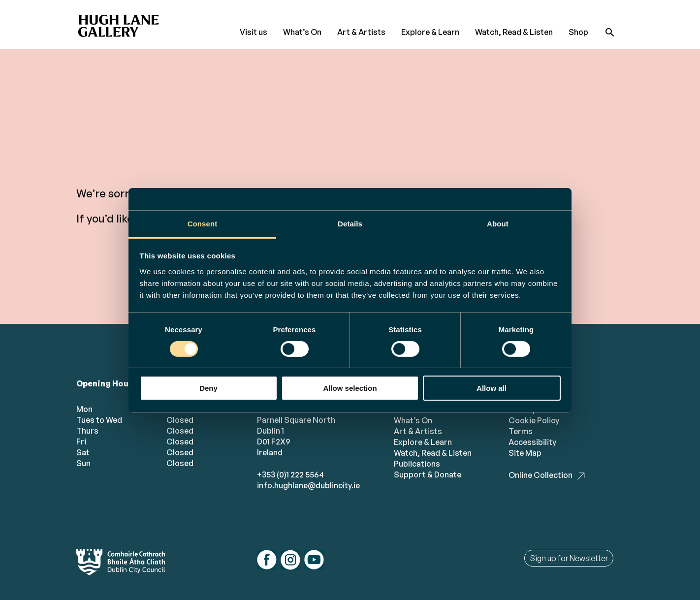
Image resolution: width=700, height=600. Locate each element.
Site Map (525, 453)
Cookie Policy (534, 420)
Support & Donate (428, 474)
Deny (208, 388)
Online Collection (541, 475)
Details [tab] (350, 223)
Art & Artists (361, 32)
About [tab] (498, 223)
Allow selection (350, 388)
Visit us (254, 32)
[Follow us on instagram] (290, 561)
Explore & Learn (430, 32)
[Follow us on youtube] (314, 561)
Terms (521, 431)
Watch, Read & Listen (514, 32)
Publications (417, 464)
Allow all (492, 388)
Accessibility (532, 442)
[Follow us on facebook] (267, 561)
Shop (578, 32)
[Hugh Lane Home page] (121, 23)
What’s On (302, 32)
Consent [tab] (203, 223)
